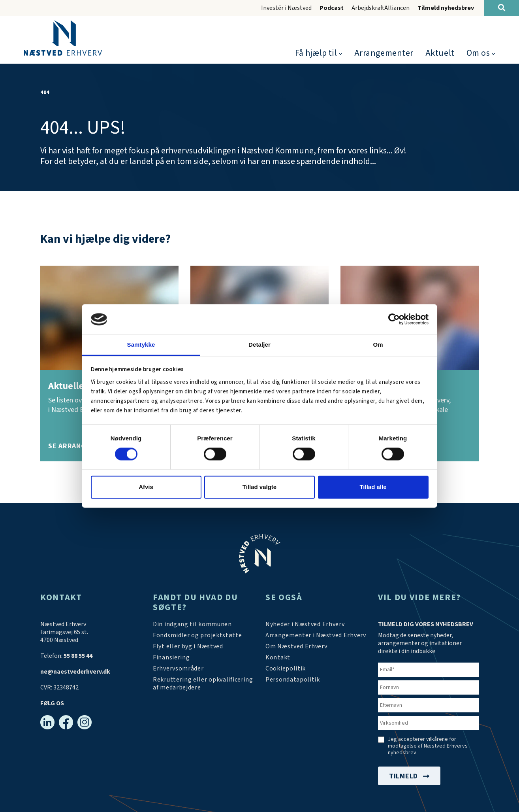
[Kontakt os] (278, 657)
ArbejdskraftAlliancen (381, 8)
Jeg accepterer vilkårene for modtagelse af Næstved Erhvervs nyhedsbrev (428, 746)
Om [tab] (378, 345)
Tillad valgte (259, 487)
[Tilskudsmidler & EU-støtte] (197, 635)
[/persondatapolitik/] (293, 680)
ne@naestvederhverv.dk (75, 672)
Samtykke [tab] (141, 345)
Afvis (146, 487)
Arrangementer (384, 53)
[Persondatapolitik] (286, 668)
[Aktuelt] (305, 624)
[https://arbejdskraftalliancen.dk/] (203, 684)
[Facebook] (66, 722)
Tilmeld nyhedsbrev (446, 8)
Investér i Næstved (286, 8)
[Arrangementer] (316, 635)
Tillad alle (373, 487)
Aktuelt (440, 53)
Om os (478, 53)
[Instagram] (85, 722)
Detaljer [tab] (259, 345)
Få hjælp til (316, 53)
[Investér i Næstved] (188, 646)
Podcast (332, 8)
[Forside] (63, 38)
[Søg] (501, 8)
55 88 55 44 (78, 656)
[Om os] (296, 646)
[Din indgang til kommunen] (192, 624)
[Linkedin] (47, 722)
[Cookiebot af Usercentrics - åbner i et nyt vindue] (394, 319)
